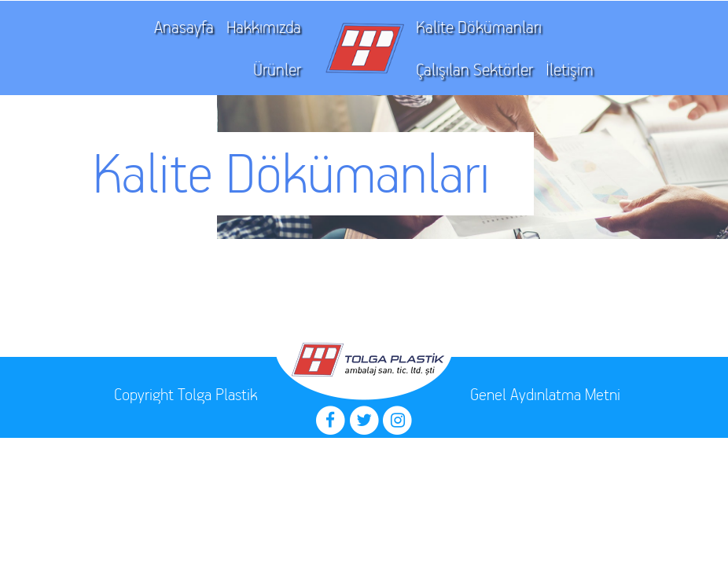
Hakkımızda (264, 27)
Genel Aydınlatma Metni (545, 394)
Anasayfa (184, 27)
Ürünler (277, 70)
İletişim (570, 70)
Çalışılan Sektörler (474, 70)
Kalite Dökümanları (479, 27)
